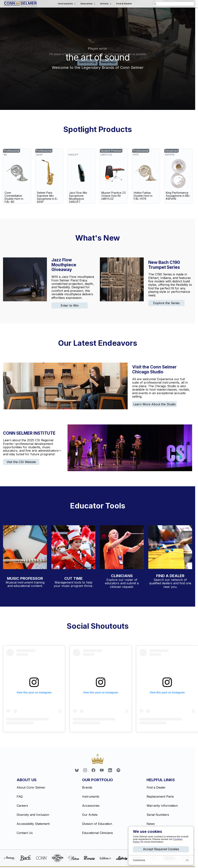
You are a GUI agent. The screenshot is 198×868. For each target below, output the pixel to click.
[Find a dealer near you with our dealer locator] (170, 547)
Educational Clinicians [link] (97, 833)
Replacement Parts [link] (160, 797)
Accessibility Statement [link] (33, 824)
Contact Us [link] (25, 833)
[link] (17, 176)
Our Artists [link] (90, 815)
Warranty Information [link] (162, 806)
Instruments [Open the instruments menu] (67, 4)
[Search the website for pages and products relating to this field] (174, 4)
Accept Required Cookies (161, 849)
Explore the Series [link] (166, 303)
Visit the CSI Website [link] (21, 462)
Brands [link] (87, 787)
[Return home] (20, 4)
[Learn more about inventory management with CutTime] (73, 548)
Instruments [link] (91, 797)
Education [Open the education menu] (88, 4)
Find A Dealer (124, 4)
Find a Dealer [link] (156, 787)
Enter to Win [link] (70, 305)
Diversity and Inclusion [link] (33, 815)
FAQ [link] (20, 797)
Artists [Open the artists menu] (106, 4)
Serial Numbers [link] (158, 815)
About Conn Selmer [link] (31, 787)
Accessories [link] (91, 806)
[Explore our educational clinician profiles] (122, 547)
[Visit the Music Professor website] (25, 548)
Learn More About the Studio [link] (155, 404)
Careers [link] (22, 806)
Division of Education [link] (97, 824)
